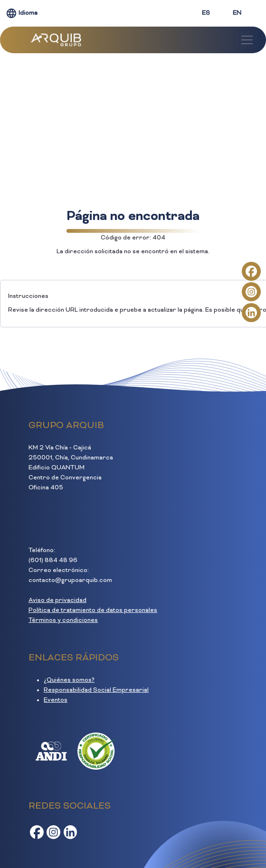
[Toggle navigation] (247, 40)
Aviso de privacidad (57, 601)
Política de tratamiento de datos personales (93, 610)
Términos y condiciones (63, 620)
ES (206, 13)
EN (237, 13)
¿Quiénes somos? (69, 680)
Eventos (56, 700)
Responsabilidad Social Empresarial (96, 690)
